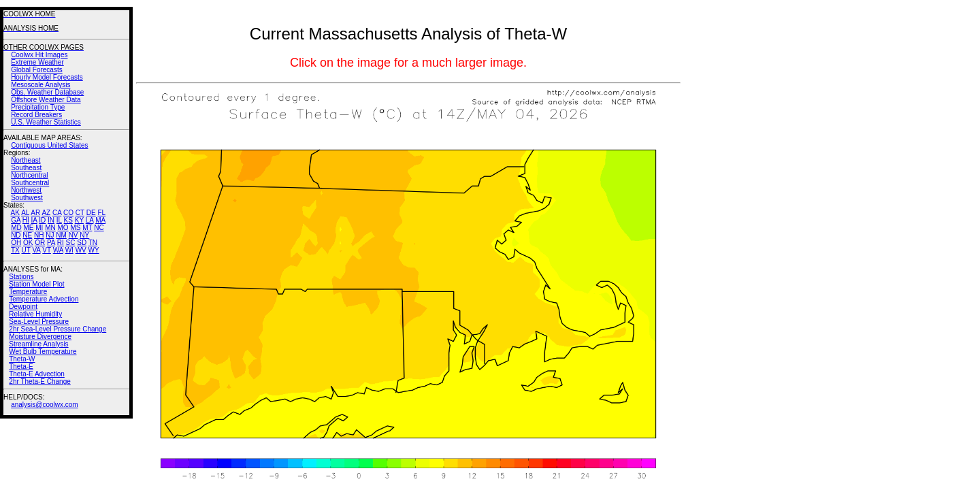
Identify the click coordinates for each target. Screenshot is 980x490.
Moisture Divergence (40, 337)
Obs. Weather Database (47, 92)
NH (39, 235)
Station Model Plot (36, 284)
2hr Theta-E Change (39, 381)
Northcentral (29, 175)
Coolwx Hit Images (39, 55)
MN (50, 228)
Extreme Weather (37, 62)
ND (16, 235)
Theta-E (21, 366)
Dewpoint (23, 307)
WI (69, 250)
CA (57, 213)
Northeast (26, 160)
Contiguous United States (49, 145)
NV (73, 235)
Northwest (26, 190)
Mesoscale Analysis (40, 85)
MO (63, 228)
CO (68, 213)
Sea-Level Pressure (39, 322)
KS (68, 220)
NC (99, 228)
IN (51, 220)
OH (16, 243)
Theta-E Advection (37, 374)
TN (93, 243)
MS (75, 228)
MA (100, 220)
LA (90, 220)
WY (94, 250)
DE (91, 213)
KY (79, 220)
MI (39, 228)
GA (16, 220)
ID (42, 220)
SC (71, 243)
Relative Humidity (35, 314)
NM (61, 235)
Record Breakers (36, 115)
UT (26, 250)
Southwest (27, 198)
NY (84, 235)
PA (51, 243)
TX (15, 250)
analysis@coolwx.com (45, 405)
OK (28, 243)
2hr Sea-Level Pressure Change (58, 329)
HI (26, 220)
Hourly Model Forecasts (47, 77)
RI (61, 243)
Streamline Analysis (38, 344)
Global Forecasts (37, 70)
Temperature (28, 292)
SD (82, 243)
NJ (50, 235)
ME (28, 228)
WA (58, 250)
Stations (21, 277)
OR (40, 243)
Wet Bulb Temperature (43, 352)
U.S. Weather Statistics (46, 122)
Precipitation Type (38, 107)
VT (47, 250)
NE (27, 235)
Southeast (26, 168)
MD (16, 228)
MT (87, 228)
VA (36, 250)
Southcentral (30, 183)
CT (80, 213)
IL (59, 220)
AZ (46, 213)
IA (34, 220)
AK (15, 213)
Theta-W (22, 359)
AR (35, 213)
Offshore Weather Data (46, 100)
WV (81, 250)
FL (101, 213)
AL (25, 213)
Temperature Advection (44, 299)
